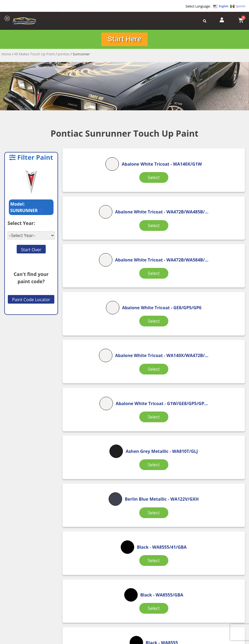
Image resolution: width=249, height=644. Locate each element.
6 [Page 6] (175, 498)
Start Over (31, 251)
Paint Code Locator (31, 301)
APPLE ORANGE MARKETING (192, 639)
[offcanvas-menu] (7, 19)
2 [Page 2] (120, 498)
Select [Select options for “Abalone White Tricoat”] (93, 203)
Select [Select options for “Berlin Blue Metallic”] (154, 340)
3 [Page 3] (134, 498)
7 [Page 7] (189, 498)
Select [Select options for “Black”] (215, 337)
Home (6, 55)
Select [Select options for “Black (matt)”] (215, 473)
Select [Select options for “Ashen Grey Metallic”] (93, 340)
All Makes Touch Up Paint (35, 55)
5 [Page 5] (161, 498)
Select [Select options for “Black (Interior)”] (154, 473)
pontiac (64, 55)
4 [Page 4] (148, 498)
